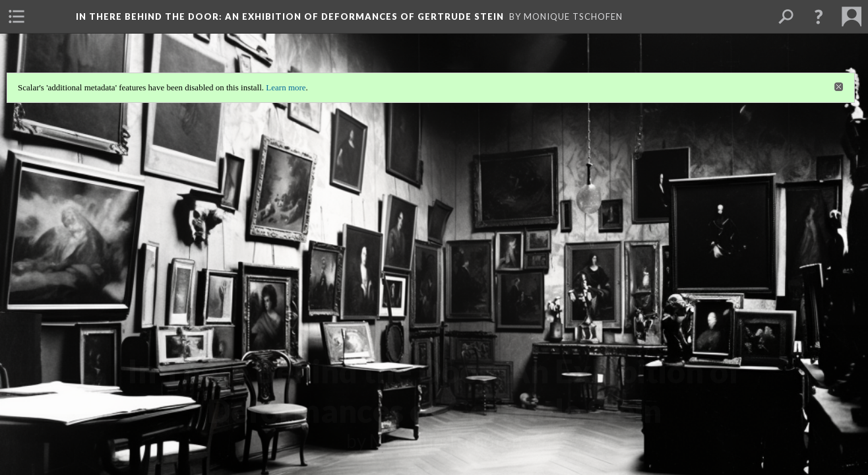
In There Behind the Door (290, 16)
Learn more (286, 87)
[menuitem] (16, 16)
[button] (819, 16)
